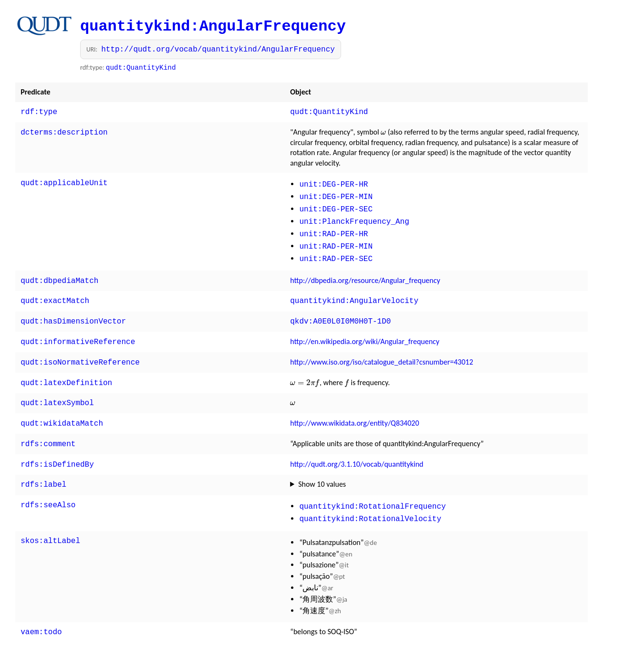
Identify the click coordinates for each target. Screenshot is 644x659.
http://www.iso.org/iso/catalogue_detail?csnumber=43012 (382, 350)
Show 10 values (322, 466)
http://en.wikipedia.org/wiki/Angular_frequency (365, 330)
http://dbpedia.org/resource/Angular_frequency (365, 272)
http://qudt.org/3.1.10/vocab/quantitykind (357, 447)
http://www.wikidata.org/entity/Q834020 (354, 408)
